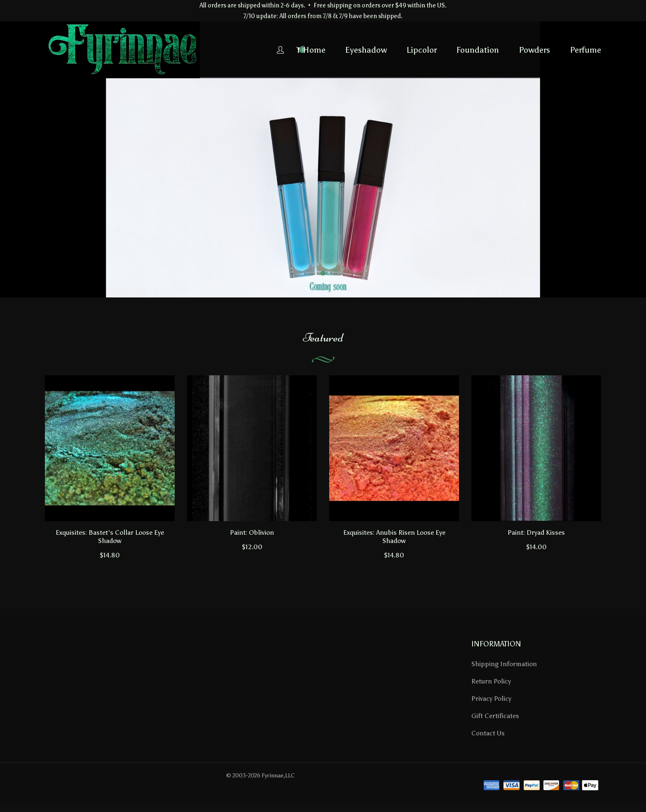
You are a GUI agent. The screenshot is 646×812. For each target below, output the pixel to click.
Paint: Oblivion (252, 532)
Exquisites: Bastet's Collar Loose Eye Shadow (110, 537)
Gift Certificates (495, 716)
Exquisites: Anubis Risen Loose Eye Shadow (394, 537)
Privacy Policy (491, 699)
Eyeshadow (301, 50)
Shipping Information (504, 664)
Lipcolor (357, 50)
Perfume (520, 50)
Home (249, 50)
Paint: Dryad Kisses (536, 532)
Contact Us (488, 733)
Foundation (413, 50)
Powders (469, 50)
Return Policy (491, 681)
